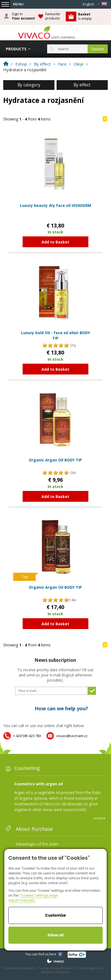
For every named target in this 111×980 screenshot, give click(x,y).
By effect (82, 85)
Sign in (23, 16)
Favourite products (53, 16)
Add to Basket (55, 242)
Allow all (55, 935)
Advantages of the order (37, 844)
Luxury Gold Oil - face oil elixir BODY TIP (55, 335)
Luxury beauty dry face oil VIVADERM (55, 205)
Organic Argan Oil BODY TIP (55, 460)
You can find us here (41, 954)
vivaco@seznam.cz (72, 736)
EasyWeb (28, 968)
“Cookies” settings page (39, 895)
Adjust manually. (22, 900)
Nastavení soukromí (55, 972)
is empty (85, 16)
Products (16, 49)
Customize (55, 915)
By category (29, 85)
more (101, 818)
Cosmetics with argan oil (39, 784)
